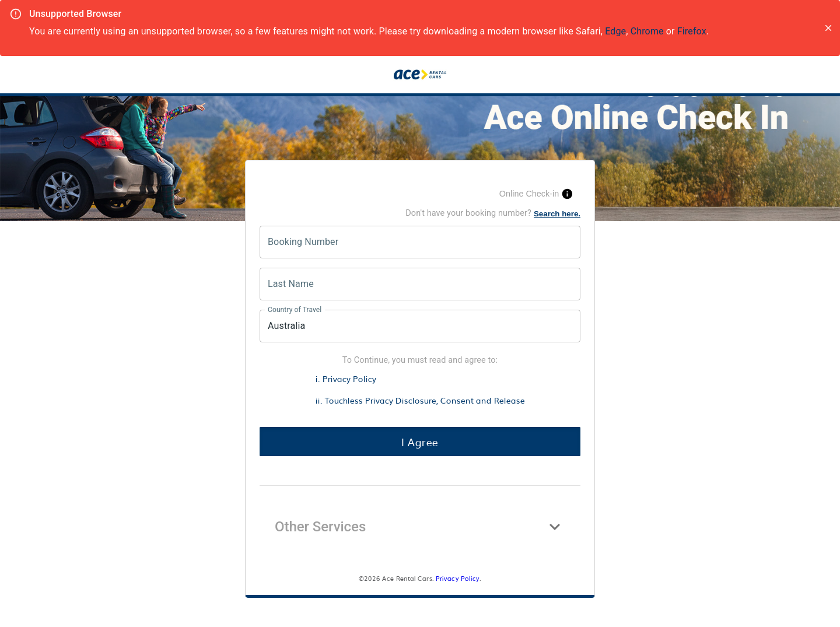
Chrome (647, 31)
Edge (615, 31)
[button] (420, 527)
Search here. (557, 214)
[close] (828, 28)
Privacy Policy (458, 578)
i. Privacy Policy (346, 378)
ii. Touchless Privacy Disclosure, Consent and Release (420, 400)
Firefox (692, 31)
